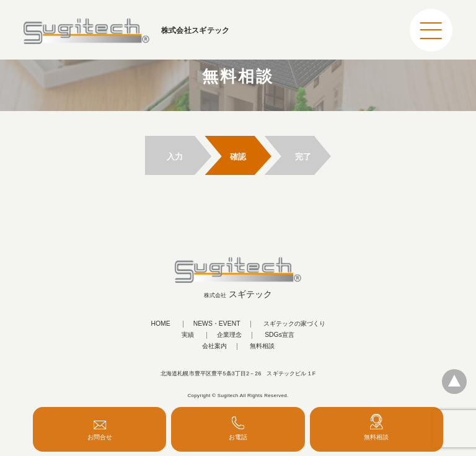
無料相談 (262, 346)
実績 (188, 335)
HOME (160, 324)
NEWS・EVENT (217, 324)
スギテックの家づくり (294, 324)
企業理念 (229, 335)
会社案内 (214, 346)
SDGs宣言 (280, 335)
